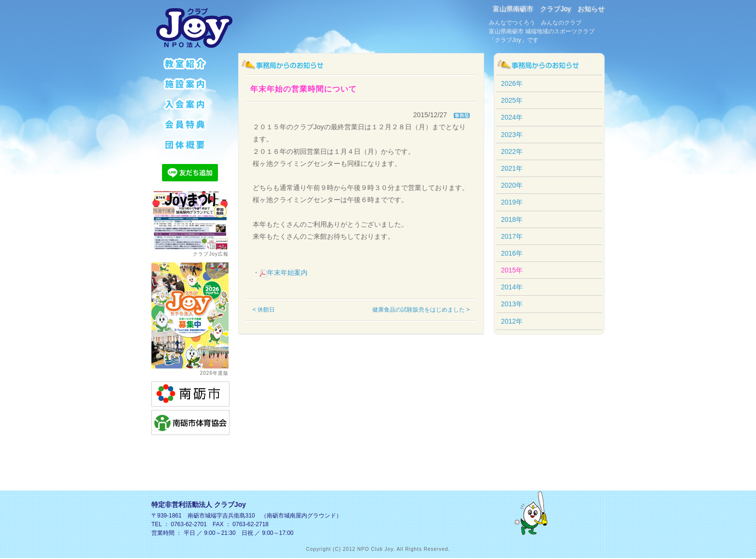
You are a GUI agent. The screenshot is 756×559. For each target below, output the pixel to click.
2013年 (512, 304)
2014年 (512, 287)
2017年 (512, 236)
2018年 (512, 219)
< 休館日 (264, 310)
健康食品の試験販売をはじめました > (421, 310)
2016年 (512, 253)
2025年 (512, 100)
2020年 (512, 185)
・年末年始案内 (280, 273)
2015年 (512, 270)
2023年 (512, 135)
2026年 (512, 83)
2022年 (512, 151)
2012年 (512, 321)
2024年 (512, 117)
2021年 (512, 168)
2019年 (512, 202)
